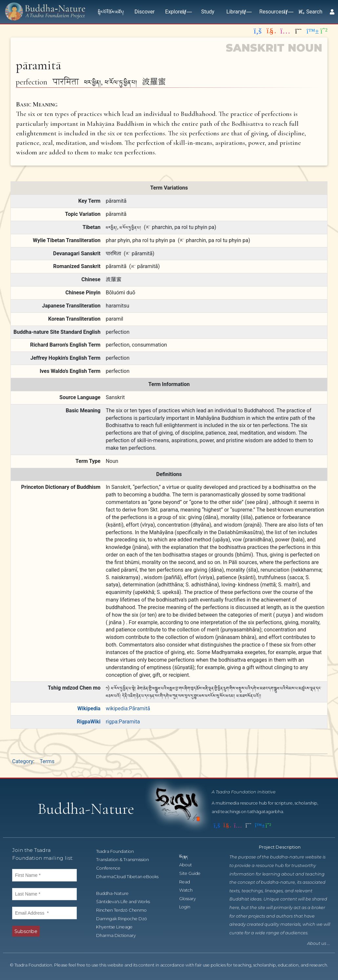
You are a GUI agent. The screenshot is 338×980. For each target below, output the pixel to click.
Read (188, 882)
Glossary (191, 899)
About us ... (319, 943)
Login (188, 907)
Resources (275, 12)
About (189, 865)
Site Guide (193, 873)
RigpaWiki (89, 722)
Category (23, 761)
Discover (145, 12)
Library (238, 12)
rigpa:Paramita (123, 722)
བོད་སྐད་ (187, 857)
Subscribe (26, 931)
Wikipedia (89, 708)
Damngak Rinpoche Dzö (125, 919)
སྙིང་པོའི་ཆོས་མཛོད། (111, 12)
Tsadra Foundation (119, 851)
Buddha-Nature (116, 893)
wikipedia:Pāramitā (128, 708)
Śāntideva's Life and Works (127, 902)
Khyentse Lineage (118, 927)
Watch (190, 890)
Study (208, 12)
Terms (47, 761)
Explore (177, 12)
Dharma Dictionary (120, 935)
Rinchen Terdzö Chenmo (125, 910)
